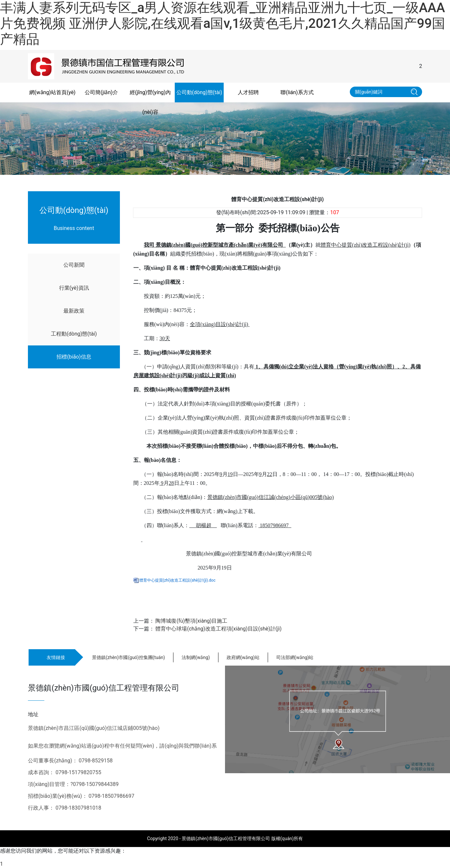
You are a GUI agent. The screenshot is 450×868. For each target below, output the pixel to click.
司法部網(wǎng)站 (295, 657)
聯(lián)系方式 (297, 92)
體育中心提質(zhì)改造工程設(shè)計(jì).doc (177, 580)
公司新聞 (74, 265)
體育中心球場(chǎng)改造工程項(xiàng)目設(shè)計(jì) (218, 629)
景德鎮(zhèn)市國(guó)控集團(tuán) (128, 657)
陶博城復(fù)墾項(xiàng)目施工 (191, 621)
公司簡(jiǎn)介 (101, 92)
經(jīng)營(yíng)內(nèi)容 (150, 102)
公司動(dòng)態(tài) (199, 92)
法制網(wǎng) (196, 657)
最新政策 (74, 311)
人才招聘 (248, 92)
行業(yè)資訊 (74, 288)
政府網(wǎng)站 (243, 657)
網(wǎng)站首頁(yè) (52, 92)
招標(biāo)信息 (74, 357)
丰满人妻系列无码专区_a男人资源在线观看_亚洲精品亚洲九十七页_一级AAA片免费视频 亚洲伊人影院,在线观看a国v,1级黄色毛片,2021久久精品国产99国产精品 (223, 23)
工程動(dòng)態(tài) (74, 334)
